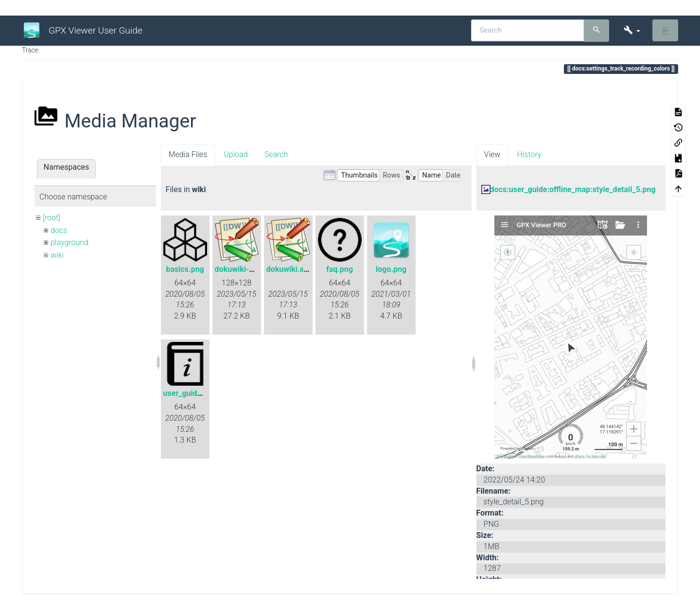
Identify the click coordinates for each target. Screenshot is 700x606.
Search (276, 154)
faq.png (340, 269)
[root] (52, 218)
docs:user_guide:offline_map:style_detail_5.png (573, 189)
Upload (236, 154)
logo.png (391, 269)
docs (59, 230)
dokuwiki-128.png (246, 269)
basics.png (185, 269)
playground (70, 242)
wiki (57, 255)
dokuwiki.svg (289, 269)
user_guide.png (190, 393)
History (529, 154)
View (492, 154)
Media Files (188, 154)
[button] (632, 30)
